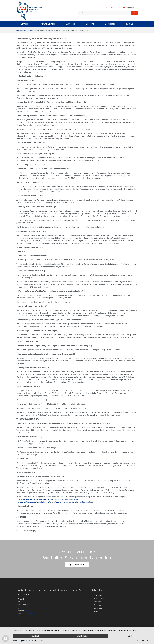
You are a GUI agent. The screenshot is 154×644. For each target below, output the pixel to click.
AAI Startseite (21, 30)
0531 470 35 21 (29, 611)
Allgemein (30, 30)
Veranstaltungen (48, 24)
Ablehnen (34, 637)
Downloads (110, 24)
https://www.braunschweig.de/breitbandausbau (73, 502)
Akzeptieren (82, 637)
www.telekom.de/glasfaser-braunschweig (38, 499)
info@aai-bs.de (28, 613)
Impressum (137, 640)
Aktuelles (71, 24)
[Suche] (134, 13)
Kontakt (130, 24)
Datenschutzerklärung (146, 640)
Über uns (90, 24)
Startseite (25, 24)
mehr (131, 637)
